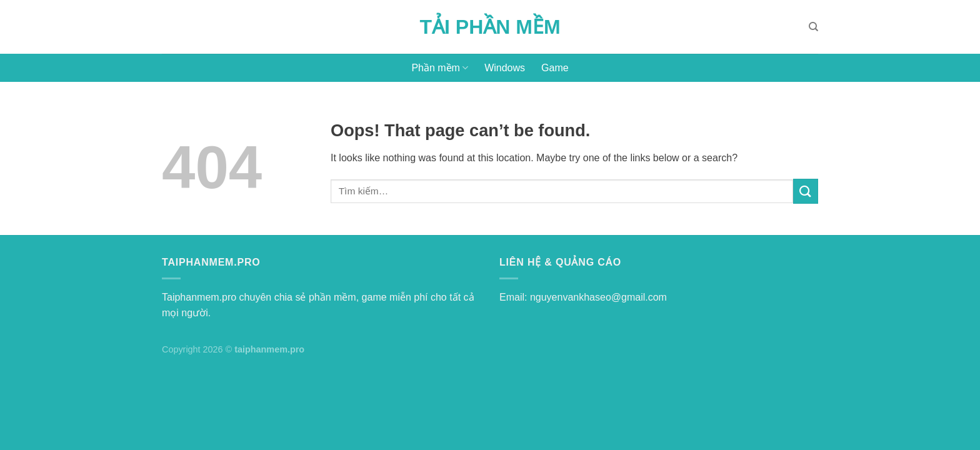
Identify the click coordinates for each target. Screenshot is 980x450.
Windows (505, 68)
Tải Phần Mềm (490, 27)
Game (555, 68)
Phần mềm (440, 68)
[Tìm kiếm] (813, 27)
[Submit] (806, 191)
